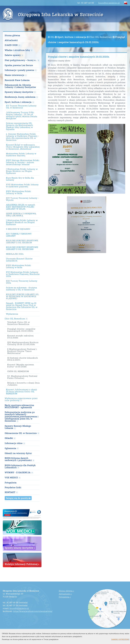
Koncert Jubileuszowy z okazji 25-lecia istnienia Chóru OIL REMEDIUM (21, 392)
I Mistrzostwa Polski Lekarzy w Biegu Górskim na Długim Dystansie (22, 171)
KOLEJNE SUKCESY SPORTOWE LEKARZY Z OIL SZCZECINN (22, 248)
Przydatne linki (13, 487)
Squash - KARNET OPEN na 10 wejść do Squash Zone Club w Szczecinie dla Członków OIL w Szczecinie (22, 306)
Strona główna (12, 35)
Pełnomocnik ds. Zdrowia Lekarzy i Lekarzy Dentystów (20, 86)
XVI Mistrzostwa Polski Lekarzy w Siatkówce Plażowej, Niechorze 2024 (23, 274)
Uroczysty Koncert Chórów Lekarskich (19, 260)
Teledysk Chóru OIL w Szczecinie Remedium (18, 323)
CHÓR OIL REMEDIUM (18, 371)
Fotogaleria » (65, 597)
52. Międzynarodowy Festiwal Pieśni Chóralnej (22, 377)
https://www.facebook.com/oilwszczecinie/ (33, 611)
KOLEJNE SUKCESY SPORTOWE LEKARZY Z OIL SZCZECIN (22, 241)
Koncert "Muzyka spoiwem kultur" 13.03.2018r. (21, 366)
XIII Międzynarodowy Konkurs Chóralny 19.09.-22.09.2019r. (23, 343)
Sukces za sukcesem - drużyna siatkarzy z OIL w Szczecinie (21, 289)
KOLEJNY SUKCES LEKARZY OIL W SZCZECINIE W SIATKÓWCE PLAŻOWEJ (22, 296)
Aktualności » (65, 594)
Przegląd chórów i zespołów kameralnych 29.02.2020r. (21, 330)
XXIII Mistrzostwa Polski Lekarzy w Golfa (18, 266)
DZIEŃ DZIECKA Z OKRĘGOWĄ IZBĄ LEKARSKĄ (21, 214)
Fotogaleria (11, 483)
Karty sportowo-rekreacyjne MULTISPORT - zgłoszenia (19, 406)
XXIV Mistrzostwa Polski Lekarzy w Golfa (18, 192)
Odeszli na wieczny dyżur (18, 453)
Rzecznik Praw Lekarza (17, 80)
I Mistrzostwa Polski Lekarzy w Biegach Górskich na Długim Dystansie (22, 222)
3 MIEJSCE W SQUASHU (18, 229)
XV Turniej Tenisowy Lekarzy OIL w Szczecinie (21, 107)
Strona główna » (66, 591)
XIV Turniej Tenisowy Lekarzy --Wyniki (22, 199)
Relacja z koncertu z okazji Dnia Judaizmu (23, 384)
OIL (51, 37)
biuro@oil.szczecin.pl (109, 3)
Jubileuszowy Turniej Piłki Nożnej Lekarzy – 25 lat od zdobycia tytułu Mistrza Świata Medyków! (22, 115)
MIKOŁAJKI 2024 (15, 254)
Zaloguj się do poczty (18, 498)
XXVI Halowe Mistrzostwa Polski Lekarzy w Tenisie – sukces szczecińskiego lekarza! (23, 162)
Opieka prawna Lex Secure (19, 65)
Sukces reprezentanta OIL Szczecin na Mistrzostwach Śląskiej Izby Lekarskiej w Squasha (19, 126)
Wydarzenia (12, 314)
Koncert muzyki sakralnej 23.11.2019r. (20, 337)
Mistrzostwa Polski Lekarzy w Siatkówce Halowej (21, 155)
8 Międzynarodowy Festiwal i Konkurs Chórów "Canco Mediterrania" (22, 351)
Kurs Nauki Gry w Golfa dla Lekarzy (20, 179)
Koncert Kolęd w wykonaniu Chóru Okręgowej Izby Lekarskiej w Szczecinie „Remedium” (23, 147)
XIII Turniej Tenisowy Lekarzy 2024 (22, 282)
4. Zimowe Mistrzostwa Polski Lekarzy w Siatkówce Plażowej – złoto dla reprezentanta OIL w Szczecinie (22, 137)
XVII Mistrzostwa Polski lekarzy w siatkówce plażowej (22, 186)
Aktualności (11, 40)
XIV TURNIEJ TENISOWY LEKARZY (19, 235)
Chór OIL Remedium (100, 37)
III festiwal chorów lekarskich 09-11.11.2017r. (23, 359)
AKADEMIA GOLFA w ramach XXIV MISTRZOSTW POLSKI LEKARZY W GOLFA (21, 207)
